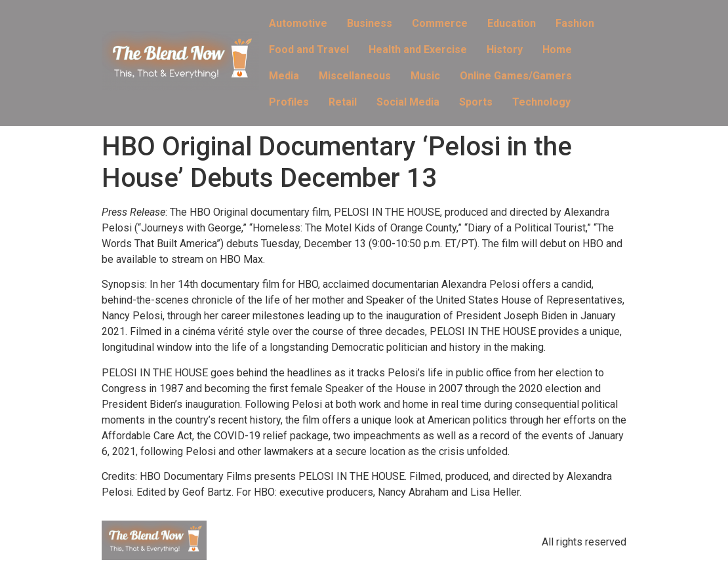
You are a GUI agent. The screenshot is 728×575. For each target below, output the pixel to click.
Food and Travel (309, 50)
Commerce (440, 23)
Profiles (289, 102)
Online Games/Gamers (516, 76)
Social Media (408, 102)
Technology (541, 102)
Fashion (575, 23)
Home (557, 50)
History (505, 50)
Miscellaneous (355, 76)
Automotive (298, 23)
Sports (476, 102)
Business (370, 23)
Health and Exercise (418, 50)
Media (284, 76)
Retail (343, 102)
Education (512, 23)
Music (425, 76)
